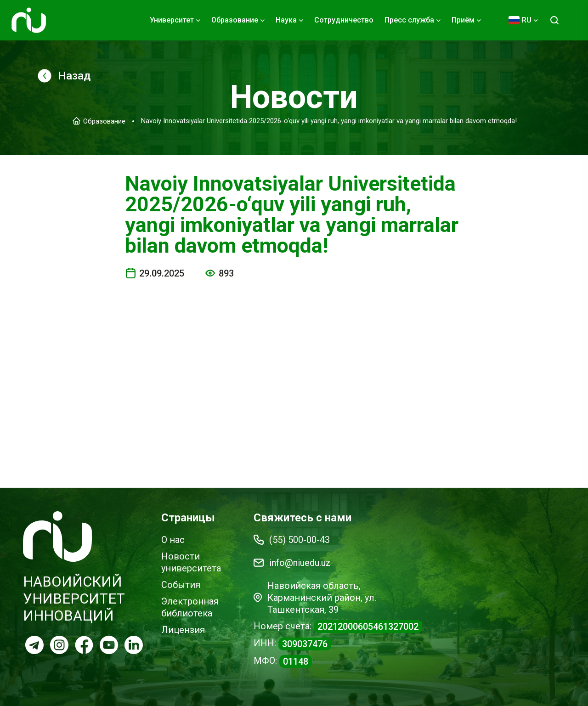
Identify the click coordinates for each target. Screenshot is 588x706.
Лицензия (183, 630)
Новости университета (191, 562)
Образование (104, 121)
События (181, 585)
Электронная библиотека (190, 607)
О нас (173, 540)
